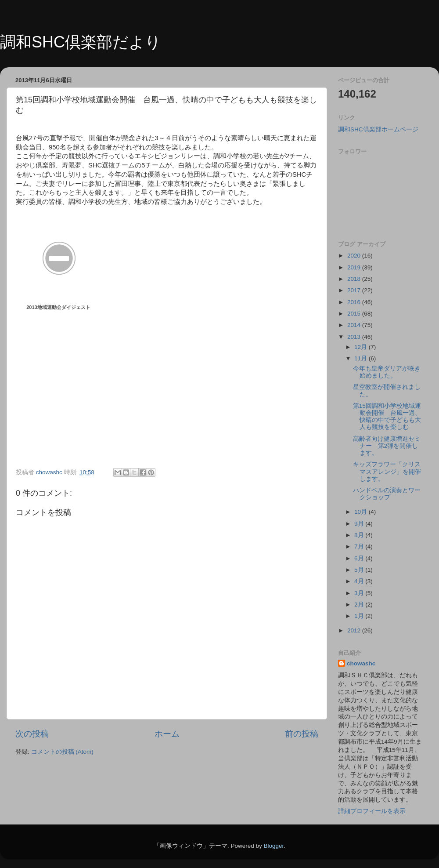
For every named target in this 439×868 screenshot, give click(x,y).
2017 (355, 290)
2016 (355, 302)
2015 (355, 314)
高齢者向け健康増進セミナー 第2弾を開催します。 (387, 446)
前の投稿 (302, 734)
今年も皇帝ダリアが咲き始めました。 (387, 372)
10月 (362, 512)
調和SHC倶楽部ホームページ (378, 129)
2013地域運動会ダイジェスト (58, 307)
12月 (362, 347)
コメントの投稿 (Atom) (62, 752)
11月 (362, 358)
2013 (355, 337)
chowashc (361, 663)
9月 (360, 524)
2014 (355, 325)
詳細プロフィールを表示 (372, 811)
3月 (360, 593)
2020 (355, 256)
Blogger (273, 846)
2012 (355, 630)
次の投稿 (32, 734)
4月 (360, 581)
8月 (360, 535)
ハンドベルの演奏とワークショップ (387, 494)
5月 (360, 570)
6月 (360, 558)
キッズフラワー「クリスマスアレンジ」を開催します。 (387, 471)
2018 (355, 279)
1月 (360, 616)
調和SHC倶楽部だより (81, 42)
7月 (360, 547)
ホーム (167, 734)
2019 (355, 267)
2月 (360, 605)
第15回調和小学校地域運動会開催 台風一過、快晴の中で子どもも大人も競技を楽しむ (387, 417)
